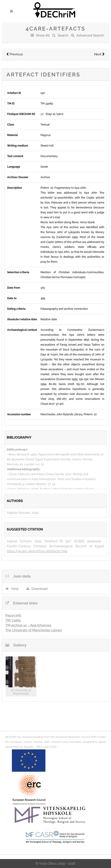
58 (42, 114)
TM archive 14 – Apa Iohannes (28, 625)
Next (99, 54)
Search (63, 35)
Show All (43, 35)
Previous (15, 54)
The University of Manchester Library (34, 630)
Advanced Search (90, 35)
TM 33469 (13, 620)
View (15, 589)
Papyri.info (13, 615)
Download (40, 589)
